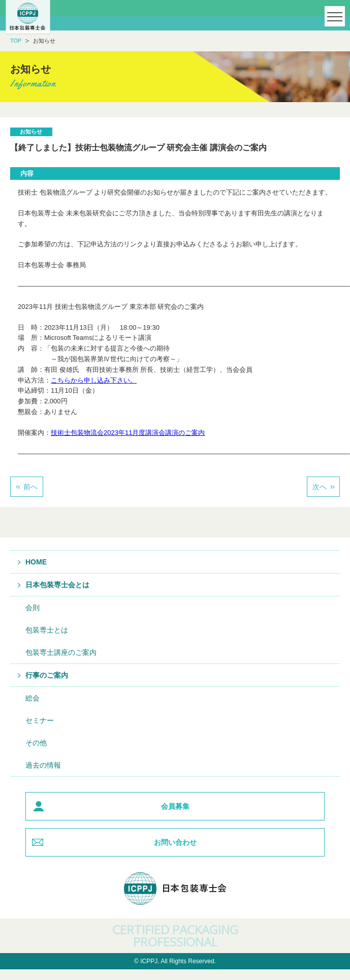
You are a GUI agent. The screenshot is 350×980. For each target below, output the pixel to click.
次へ (320, 487)
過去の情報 (43, 765)
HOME (36, 562)
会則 (33, 608)
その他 (36, 743)
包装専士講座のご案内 (61, 652)
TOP (16, 41)
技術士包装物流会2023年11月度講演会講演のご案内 (128, 433)
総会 (33, 698)
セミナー (40, 720)
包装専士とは (47, 630)
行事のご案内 (47, 675)
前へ (30, 487)
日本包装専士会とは (57, 585)
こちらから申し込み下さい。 (94, 380)
